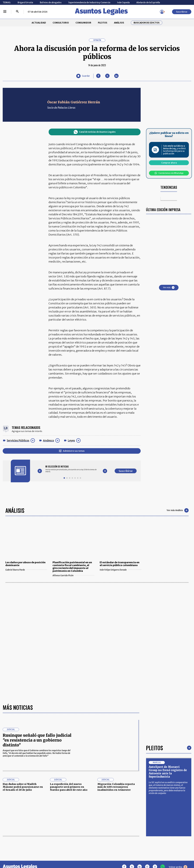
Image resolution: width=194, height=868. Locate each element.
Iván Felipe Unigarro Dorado (121, 570)
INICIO (6, 816)
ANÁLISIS (119, 23)
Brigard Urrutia (25, 2)
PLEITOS (103, 23)
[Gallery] (72, 469)
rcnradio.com (174, 856)
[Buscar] (17, 12)
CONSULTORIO (61, 23)
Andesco (48, 440)
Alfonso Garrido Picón (73, 575)
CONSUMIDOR (83, 23)
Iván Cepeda (123, 2)
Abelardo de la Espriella (148, 2)
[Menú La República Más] (5, 12)
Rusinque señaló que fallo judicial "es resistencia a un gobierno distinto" (37, 651)
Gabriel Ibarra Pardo (26, 570)
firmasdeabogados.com (118, 856)
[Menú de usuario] (162, 12)
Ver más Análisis (178, 510)
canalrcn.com (150, 856)
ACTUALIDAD (39, 23)
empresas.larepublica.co (80, 856)
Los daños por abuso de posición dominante (25, 564)
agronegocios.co (47, 856)
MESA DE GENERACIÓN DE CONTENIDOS (110, 817)
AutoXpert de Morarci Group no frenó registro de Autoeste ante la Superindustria (168, 683)
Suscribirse (182, 12)
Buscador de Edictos (147, 23)
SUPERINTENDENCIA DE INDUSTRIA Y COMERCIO (111, 839)
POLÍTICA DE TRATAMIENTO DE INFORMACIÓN (113, 831)
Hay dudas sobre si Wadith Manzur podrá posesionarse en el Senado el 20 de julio (23, 698)
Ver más (169, 287)
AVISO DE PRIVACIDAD (110, 824)
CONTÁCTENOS (69, 817)
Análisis (15, 510)
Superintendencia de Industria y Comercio (89, 2)
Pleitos (154, 659)
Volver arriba (178, 778)
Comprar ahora (169, 163)
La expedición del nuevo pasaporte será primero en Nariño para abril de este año (69, 698)
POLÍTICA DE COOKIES (73, 839)
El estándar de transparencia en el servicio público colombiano (120, 564)
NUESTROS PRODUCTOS (74, 824)
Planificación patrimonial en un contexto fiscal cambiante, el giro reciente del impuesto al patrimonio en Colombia (72, 567)
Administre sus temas (72, 451)
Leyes (71, 440)
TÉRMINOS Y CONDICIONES (75, 831)
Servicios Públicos (18, 440)
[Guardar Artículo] (83, 76)
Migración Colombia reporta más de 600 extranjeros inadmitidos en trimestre (116, 698)
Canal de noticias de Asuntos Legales (95, 132)
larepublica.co (20, 856)
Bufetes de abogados (51, 2)
